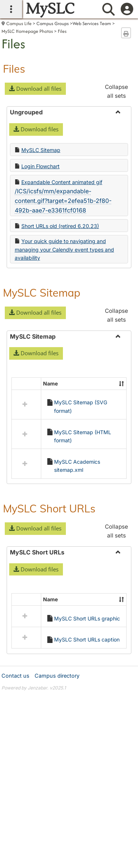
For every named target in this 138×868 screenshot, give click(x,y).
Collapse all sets (116, 91)
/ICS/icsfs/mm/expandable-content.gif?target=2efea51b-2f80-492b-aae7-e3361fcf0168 (63, 200)
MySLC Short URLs (49, 508)
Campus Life (19, 23)
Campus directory (57, 613)
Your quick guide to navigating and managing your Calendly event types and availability (64, 249)
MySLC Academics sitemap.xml (77, 466)
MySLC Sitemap (41, 150)
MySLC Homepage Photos (27, 31)
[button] (35, 89)
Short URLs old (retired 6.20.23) (60, 226)
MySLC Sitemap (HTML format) (83, 436)
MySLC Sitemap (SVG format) (81, 406)
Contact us (15, 613)
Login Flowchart (40, 166)
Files (62, 31)
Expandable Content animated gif (62, 182)
